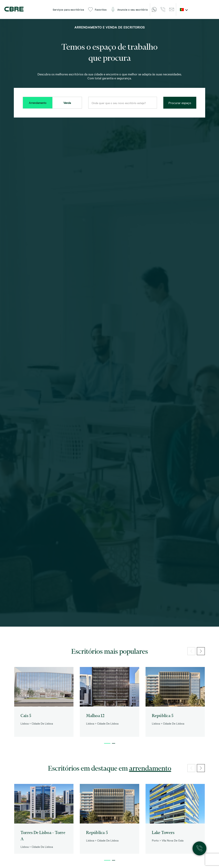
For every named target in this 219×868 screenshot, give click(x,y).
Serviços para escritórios (68, 9)
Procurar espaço (180, 103)
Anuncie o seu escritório (129, 9)
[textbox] (123, 103)
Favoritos (97, 9)
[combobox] (123, 103)
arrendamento (150, 768)
